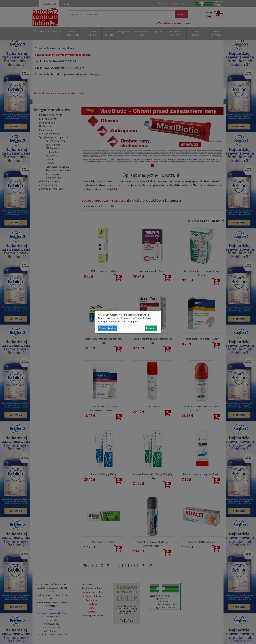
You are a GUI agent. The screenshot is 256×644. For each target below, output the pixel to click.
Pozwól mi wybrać (108, 328)
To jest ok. (151, 328)
